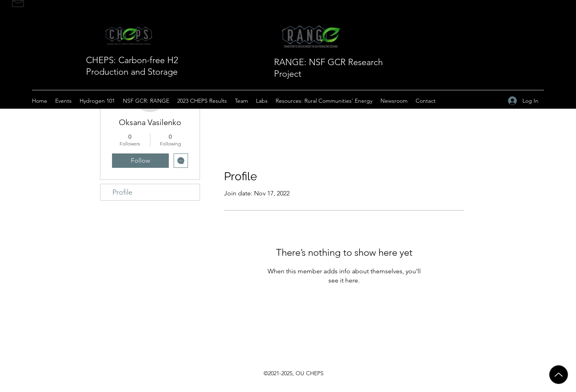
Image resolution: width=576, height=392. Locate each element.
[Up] (559, 375)
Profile (122, 192)
